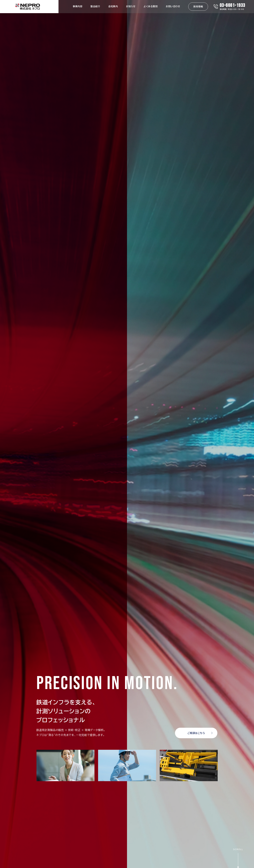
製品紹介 (95, 6)
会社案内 (113, 6)
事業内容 (78, 6)
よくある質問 (151, 6)
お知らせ (131, 6)
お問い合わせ (173, 6)
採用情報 (198, 7)
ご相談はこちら (196, 733)
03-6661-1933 (232, 5)
